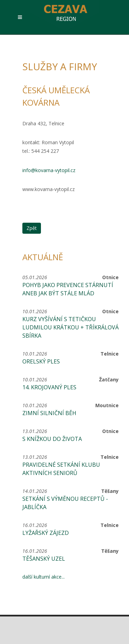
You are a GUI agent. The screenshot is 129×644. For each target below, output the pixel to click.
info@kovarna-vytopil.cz (49, 170)
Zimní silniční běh (49, 413)
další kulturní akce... (44, 577)
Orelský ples (41, 361)
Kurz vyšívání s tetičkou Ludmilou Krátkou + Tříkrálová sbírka (71, 327)
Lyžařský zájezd (46, 533)
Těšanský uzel (44, 559)
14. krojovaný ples (49, 387)
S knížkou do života (52, 439)
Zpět (32, 228)
